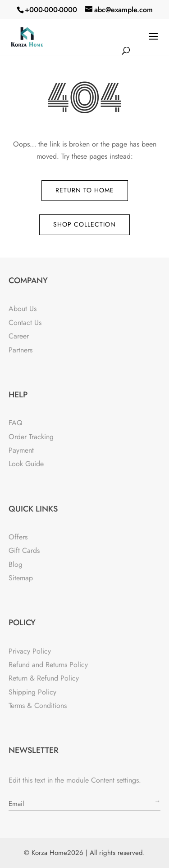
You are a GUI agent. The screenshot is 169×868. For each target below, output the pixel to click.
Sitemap (21, 578)
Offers (18, 537)
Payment (21, 450)
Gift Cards (24, 550)
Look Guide (26, 464)
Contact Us (25, 323)
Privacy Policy (30, 651)
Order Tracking (31, 437)
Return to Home (85, 190)
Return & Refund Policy (44, 678)
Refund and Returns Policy (48, 665)
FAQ (16, 423)
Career (19, 336)
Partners (21, 350)
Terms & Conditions (38, 706)
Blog (16, 564)
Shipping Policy (32, 692)
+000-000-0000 (51, 10)
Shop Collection (84, 224)
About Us (23, 309)
